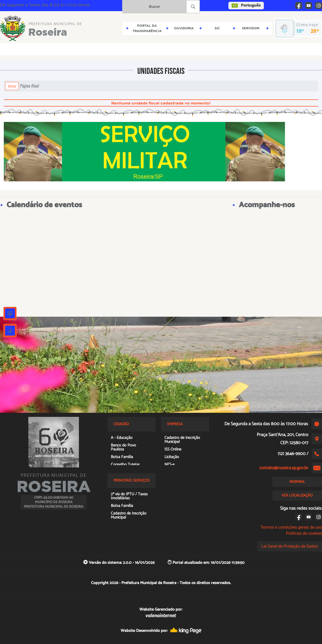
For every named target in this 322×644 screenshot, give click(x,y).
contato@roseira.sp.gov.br (284, 468)
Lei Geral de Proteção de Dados (290, 546)
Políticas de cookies (304, 533)
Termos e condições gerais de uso (291, 527)
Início (12, 86)
